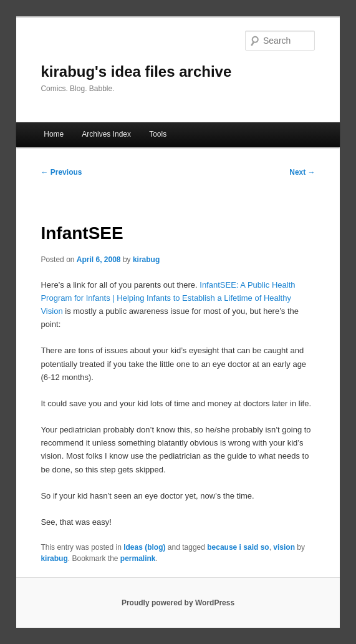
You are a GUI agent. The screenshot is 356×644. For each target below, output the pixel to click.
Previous (61, 172)
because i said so (238, 547)
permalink (138, 559)
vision (284, 547)
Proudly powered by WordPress (178, 603)
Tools (158, 134)
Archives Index (106, 134)
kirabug (146, 260)
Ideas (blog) (144, 547)
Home (54, 134)
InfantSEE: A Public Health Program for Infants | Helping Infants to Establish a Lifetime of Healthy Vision (168, 298)
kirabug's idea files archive (136, 71)
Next (302, 172)
